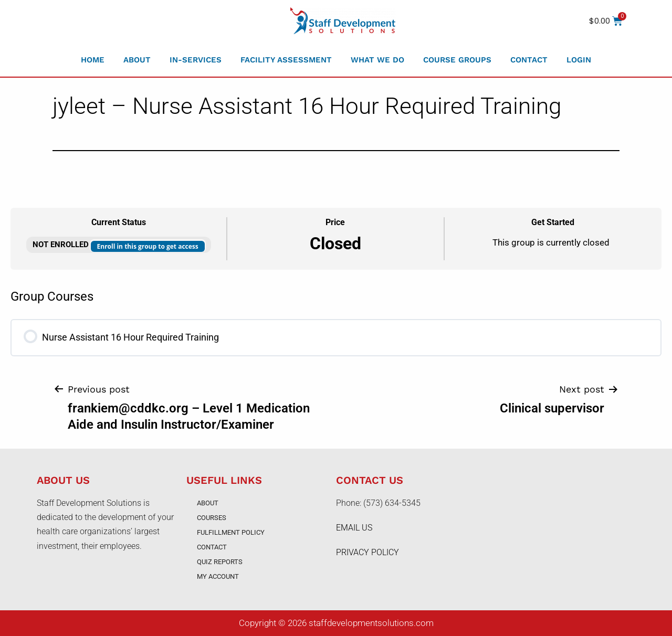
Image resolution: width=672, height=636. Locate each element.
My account (218, 576)
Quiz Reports (220, 562)
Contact (529, 60)
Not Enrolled (62, 245)
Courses (212, 518)
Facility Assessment (286, 60)
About (137, 60)
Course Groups (457, 60)
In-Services (196, 60)
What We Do (377, 60)
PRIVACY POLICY (367, 552)
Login (579, 60)
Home (93, 60)
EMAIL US (354, 528)
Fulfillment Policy (231, 532)
